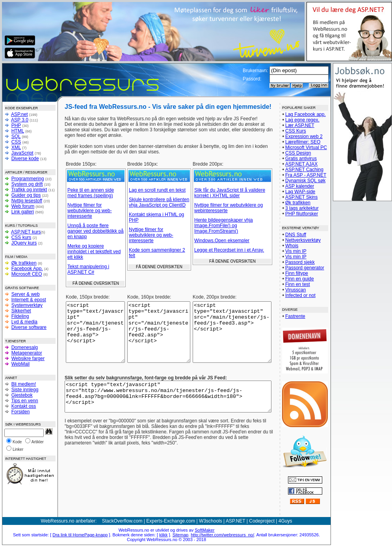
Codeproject (262, 521)
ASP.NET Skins (301, 197)
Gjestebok (22, 395)
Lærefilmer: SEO (303, 142)
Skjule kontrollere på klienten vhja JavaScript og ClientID (159, 202)
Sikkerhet (21, 311)
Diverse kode (25, 159)
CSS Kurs (296, 131)
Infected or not (300, 295)
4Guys (285, 521)
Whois (292, 246)
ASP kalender (300, 186)
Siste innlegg (25, 390)
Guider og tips (26, 195)
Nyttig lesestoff (27, 201)
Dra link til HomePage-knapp (80, 535)
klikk (163, 535)
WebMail (20, 364)
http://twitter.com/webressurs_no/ (222, 535)
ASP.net (19, 114)
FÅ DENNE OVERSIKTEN (96, 283)
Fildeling (20, 316)
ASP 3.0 (20, 120)
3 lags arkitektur (302, 208)
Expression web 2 (304, 136)
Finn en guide (300, 279)
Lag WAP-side (300, 192)
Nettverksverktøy (303, 240)
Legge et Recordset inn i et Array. (229, 250)
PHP (16, 125)
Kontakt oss (24, 406)
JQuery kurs (24, 243)
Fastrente (295, 316)
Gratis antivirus (301, 159)
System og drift (27, 184)
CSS (16, 142)
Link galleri (23, 212)
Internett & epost (29, 300)
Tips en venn (24, 401)
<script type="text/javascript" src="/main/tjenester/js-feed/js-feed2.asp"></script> (159, 338)
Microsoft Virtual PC (306, 147)
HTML (18, 131)
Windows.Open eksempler (222, 241)
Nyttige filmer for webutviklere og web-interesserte (90, 211)
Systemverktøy (27, 305)
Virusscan (295, 290)
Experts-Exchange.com (171, 521)
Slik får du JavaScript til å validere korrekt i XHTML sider (230, 193)
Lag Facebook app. (306, 114)
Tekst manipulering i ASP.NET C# (88, 269)
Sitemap (180, 535)
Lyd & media (24, 322)
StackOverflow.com (122, 521)
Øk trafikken (24, 263)
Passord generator (305, 268)
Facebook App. (27, 269)
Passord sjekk (300, 262)
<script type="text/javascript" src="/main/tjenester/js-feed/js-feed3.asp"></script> (232, 338)
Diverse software (29, 327)
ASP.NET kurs (26, 232)
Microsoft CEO (27, 274)
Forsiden (21, 412)
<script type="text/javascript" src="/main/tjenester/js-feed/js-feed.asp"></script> (95, 338)
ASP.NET (236, 521)
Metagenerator (27, 353)
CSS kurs (21, 237)
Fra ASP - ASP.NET (306, 175)
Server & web (26, 294)
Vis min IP (296, 251)
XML (16, 147)
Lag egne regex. (302, 120)
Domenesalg (25, 347)
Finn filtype (297, 273)
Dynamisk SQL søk (305, 181)
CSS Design (298, 153)
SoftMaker (204, 530)
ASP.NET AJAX (301, 164)
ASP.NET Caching (304, 170)
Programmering (28, 179)
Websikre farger (28, 358)
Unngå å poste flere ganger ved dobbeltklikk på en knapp (96, 231)
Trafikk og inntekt (29, 190)
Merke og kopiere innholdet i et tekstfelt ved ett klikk (94, 252)
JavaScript (22, 153)
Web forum (23, 206)
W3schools (211, 521)
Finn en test (298, 284)
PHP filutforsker (302, 214)
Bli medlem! (24, 384)
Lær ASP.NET (300, 125)
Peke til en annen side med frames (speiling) (91, 193)
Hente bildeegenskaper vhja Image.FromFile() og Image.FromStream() (224, 226)
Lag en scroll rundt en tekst (157, 190)
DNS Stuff (296, 235)
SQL (16, 136)
